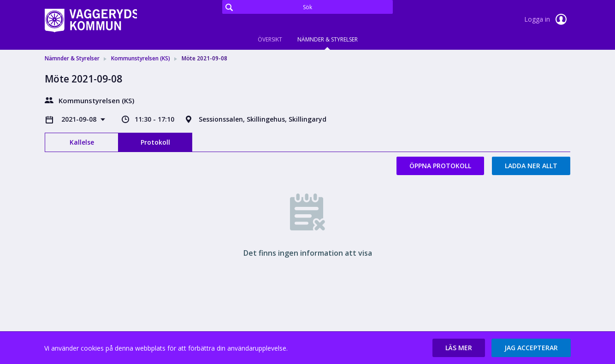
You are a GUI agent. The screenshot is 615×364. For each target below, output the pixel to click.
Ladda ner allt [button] (531, 166)
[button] (459, 348)
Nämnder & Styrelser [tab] (328, 39)
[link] (91, 20)
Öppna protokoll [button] (440, 166)
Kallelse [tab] (82, 142)
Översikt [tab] (270, 39)
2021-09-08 (80, 119)
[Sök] (307, 7)
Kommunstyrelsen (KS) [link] (141, 58)
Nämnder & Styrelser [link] (72, 58)
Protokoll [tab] (155, 142)
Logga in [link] (547, 19)
